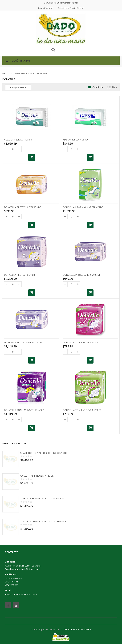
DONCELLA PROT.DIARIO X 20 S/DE (81, 275)
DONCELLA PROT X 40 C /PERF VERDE (83, 207)
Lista (114, 87)
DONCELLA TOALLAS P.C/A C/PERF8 (82, 410)
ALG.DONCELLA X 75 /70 (76, 140)
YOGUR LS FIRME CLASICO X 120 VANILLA (43, 499)
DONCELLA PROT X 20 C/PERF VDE (23, 207)
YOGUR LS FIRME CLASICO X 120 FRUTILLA (43, 521)
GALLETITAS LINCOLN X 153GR (37, 476)
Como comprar (45, 8)
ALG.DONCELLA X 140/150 (18, 140)
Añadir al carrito (32, 157)
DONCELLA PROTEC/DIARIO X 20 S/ (23, 342)
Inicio (5, 73)
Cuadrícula (98, 87)
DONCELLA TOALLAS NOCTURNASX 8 (24, 410)
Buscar (53, 50)
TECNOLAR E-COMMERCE (77, 629)
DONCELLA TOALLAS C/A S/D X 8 (80, 342)
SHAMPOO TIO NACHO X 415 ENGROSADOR (44, 453)
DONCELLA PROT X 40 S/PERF (20, 275)
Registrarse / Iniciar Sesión (71, 8)
